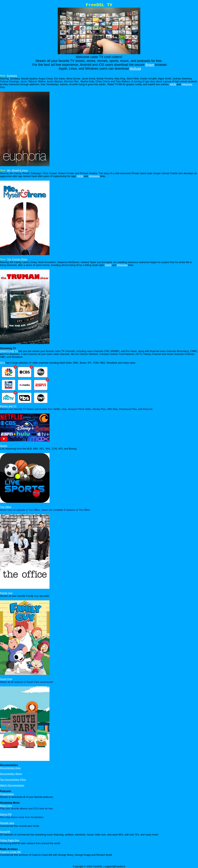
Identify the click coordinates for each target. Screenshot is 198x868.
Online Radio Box (10, 840)
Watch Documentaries (12, 785)
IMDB (173, 84)
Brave (150, 65)
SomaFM (5, 832)
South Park (6, 679)
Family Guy (6, 593)
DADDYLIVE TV (9, 351)
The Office (6, 507)
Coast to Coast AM (10, 852)
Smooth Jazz (7, 823)
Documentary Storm (11, 774)
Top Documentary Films (13, 780)
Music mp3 (6, 806)
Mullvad (135, 68)
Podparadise (7, 794)
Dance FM (6, 814)
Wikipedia (187, 84)
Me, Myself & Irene (17, 170)
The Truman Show (17, 259)
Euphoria (12, 76)
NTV (2, 363)
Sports (4, 446)
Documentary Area (10, 768)
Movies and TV (8, 406)
